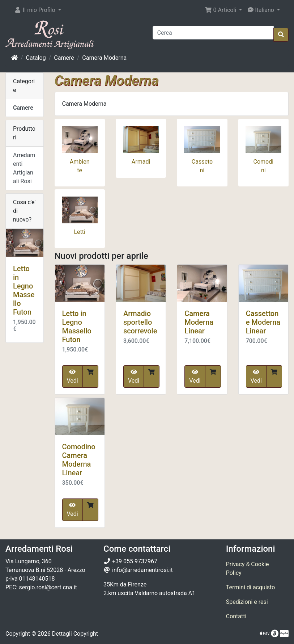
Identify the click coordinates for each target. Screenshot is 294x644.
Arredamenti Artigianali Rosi (24, 168)
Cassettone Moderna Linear (263, 322)
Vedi (73, 376)
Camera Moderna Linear (199, 322)
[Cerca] (213, 33)
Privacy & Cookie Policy (248, 569)
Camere (64, 58)
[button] (38, 10)
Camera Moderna (104, 58)
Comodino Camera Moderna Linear (79, 460)
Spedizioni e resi (247, 602)
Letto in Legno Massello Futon (77, 327)
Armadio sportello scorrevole (140, 322)
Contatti (236, 616)
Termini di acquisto (251, 587)
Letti (79, 232)
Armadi (141, 162)
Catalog (36, 58)
